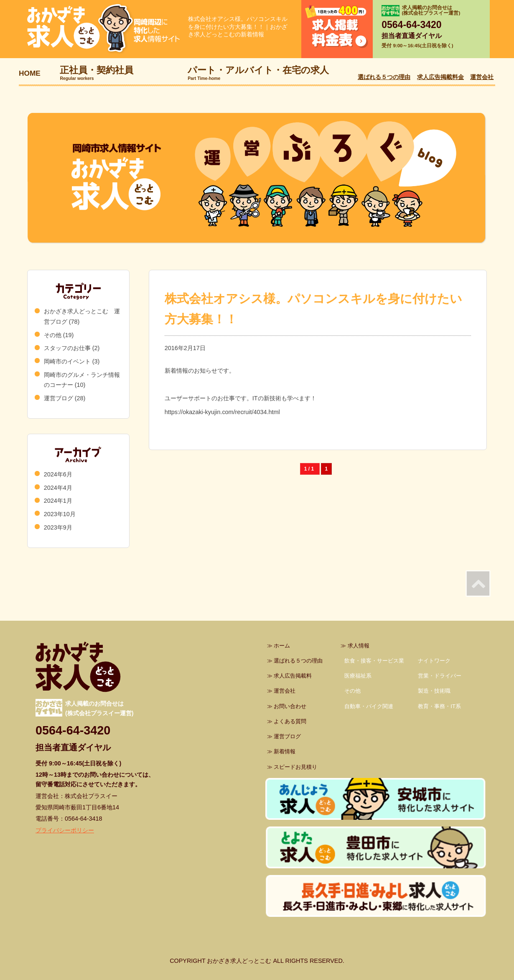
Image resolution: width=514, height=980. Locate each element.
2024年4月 (58, 488)
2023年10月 (60, 514)
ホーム (282, 646)
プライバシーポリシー (65, 830)
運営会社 (482, 77)
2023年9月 (58, 527)
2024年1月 (58, 501)
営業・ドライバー (440, 676)
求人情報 (359, 646)
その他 (53, 335)
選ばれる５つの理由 (384, 77)
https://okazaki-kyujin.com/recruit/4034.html (222, 412)
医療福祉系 (358, 676)
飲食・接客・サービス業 (374, 661)
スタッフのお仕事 (67, 348)
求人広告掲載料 (293, 676)
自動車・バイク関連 (369, 706)
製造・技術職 (434, 691)
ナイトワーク (434, 661)
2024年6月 (58, 474)
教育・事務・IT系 (439, 706)
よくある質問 (290, 721)
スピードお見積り (295, 767)
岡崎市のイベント (67, 361)
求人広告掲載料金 (440, 77)
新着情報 (285, 751)
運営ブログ (59, 398)
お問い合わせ (290, 706)
